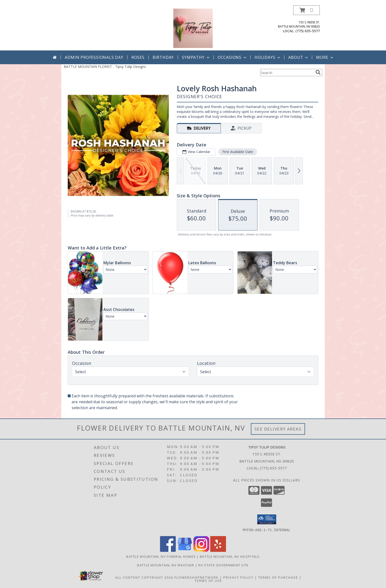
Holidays (268, 57)
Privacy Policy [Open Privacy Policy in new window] (238, 577)
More (325, 57)
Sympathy (196, 57)
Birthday (163, 57)
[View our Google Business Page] (185, 550)
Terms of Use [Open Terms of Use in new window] (208, 580)
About (299, 57)
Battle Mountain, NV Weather (166, 565)
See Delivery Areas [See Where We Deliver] (278, 429)
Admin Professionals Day (94, 57)
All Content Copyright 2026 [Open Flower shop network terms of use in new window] (144, 577)
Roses (138, 57)
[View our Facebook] (168, 550)
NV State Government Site (223, 565)
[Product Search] (287, 73)
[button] (306, 10)
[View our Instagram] (201, 550)
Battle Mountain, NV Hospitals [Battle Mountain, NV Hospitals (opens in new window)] (230, 556)
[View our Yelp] (218, 550)
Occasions (233, 57)
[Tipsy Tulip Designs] (193, 28)
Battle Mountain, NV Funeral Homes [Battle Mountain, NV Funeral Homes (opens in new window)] (161, 556)
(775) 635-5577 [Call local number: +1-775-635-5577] (308, 31)
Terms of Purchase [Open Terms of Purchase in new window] (278, 577)
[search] (318, 72)
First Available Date (238, 152)
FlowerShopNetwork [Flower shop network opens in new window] (197, 577)
